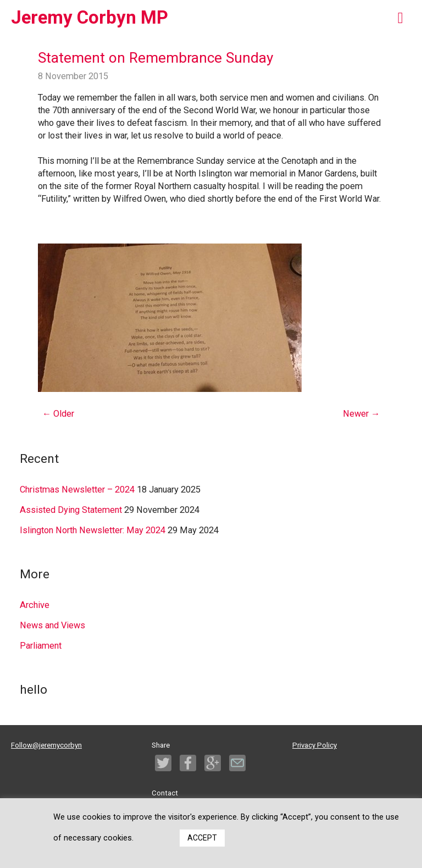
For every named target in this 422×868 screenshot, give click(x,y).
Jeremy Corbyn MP (90, 18)
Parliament (41, 646)
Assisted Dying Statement (71, 510)
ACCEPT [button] (202, 838)
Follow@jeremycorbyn (46, 745)
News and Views (52, 625)
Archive (35, 605)
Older (58, 414)
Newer (361, 414)
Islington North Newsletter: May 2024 (93, 530)
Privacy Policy (315, 745)
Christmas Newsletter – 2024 (77, 490)
